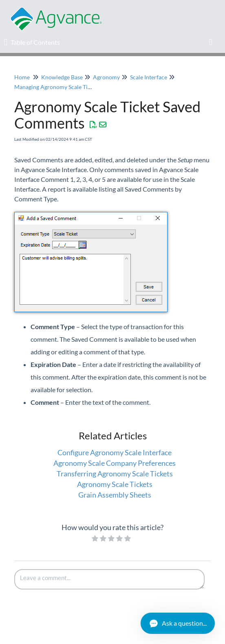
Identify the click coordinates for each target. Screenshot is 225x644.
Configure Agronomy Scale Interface (115, 452)
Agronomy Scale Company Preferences (115, 463)
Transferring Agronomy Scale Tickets (115, 474)
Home (22, 77)
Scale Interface (149, 77)
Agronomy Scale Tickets (115, 484)
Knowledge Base (62, 77)
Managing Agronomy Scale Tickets (57, 87)
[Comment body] (109, 579)
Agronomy (106, 77)
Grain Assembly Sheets (115, 495)
